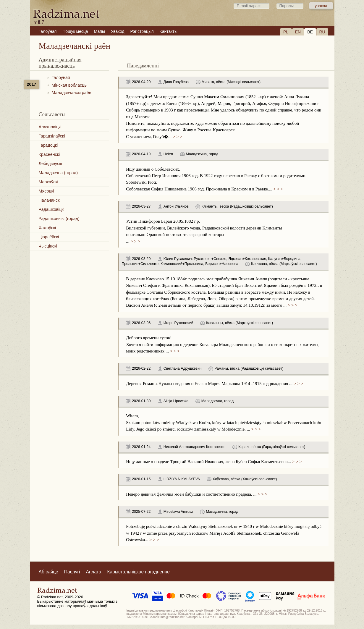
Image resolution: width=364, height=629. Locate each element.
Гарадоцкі (48, 145)
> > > (177, 137)
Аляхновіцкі (50, 127)
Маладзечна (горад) (58, 173)
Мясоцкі (47, 191)
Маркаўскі (48, 182)
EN (298, 32)
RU (322, 32)
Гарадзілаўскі (52, 136)
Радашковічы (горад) (59, 219)
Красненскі (49, 154)
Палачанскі (50, 200)
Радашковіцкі (52, 209)
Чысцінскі (48, 246)
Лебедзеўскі (50, 164)
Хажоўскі (47, 228)
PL (286, 32)
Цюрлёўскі (49, 237)
